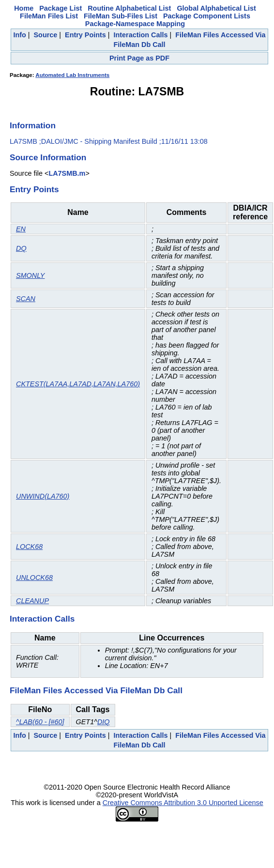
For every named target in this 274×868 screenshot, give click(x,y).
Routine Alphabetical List (129, 8)
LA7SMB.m (67, 173)
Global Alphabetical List (216, 8)
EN (21, 229)
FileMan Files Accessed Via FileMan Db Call (96, 690)
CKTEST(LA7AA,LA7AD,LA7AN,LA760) (78, 384)
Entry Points (85, 35)
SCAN (26, 299)
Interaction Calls (141, 35)
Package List (61, 8)
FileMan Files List (49, 16)
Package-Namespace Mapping (135, 24)
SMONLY (30, 275)
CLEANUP (32, 601)
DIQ (104, 722)
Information (33, 125)
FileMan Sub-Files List (121, 16)
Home (24, 8)
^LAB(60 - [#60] (40, 722)
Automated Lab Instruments (72, 75)
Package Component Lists (207, 16)
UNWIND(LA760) (43, 496)
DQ (21, 248)
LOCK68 (29, 547)
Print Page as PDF (139, 58)
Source (46, 35)
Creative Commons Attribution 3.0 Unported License (183, 803)
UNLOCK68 (34, 578)
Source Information (48, 157)
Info (19, 35)
